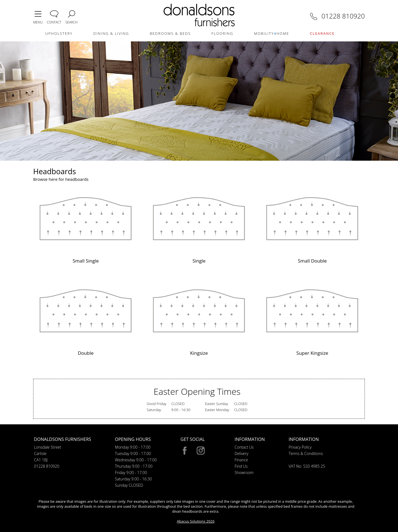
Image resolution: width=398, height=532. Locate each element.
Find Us (241, 466)
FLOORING (222, 33)
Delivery (242, 453)
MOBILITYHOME (272, 33)
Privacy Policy (300, 447)
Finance (241, 460)
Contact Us (244, 447)
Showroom (244, 473)
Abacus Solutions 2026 (196, 521)
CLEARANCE (322, 33)
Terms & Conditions (306, 453)
